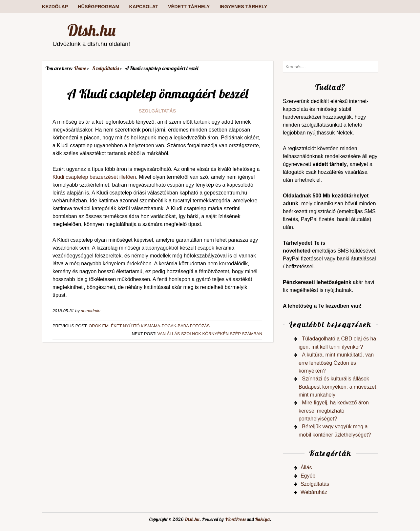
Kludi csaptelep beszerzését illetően (94, 177)
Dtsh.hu (91, 30)
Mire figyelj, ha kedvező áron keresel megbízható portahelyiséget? (334, 411)
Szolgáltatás (157, 111)
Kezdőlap (55, 7)
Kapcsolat (143, 7)
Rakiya (262, 519)
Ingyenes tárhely (243, 7)
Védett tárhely (189, 7)
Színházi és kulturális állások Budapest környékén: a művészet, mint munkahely (338, 387)
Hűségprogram (98, 7)
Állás (306, 468)
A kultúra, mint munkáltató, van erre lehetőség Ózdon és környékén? (336, 363)
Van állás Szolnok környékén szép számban (210, 334)
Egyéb (308, 476)
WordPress (235, 519)
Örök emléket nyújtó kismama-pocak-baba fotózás (149, 326)
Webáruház (314, 492)
